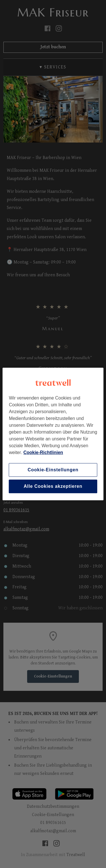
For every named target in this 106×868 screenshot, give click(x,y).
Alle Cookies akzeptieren (53, 486)
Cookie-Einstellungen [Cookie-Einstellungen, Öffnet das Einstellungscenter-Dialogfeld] (53, 470)
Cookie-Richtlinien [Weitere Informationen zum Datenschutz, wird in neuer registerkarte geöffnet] (43, 452)
